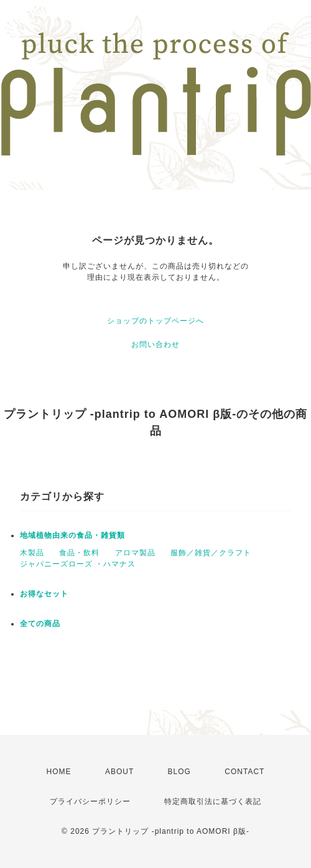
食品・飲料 (79, 553)
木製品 (32, 553)
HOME (59, 772)
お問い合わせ (155, 344)
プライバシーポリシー (90, 801)
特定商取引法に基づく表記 (213, 801)
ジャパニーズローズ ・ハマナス (78, 564)
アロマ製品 (135, 553)
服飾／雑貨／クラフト (211, 553)
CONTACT (244, 772)
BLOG (179, 772)
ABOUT (119, 772)
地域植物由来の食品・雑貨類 (72, 535)
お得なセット (44, 594)
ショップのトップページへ (155, 321)
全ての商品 (40, 624)
